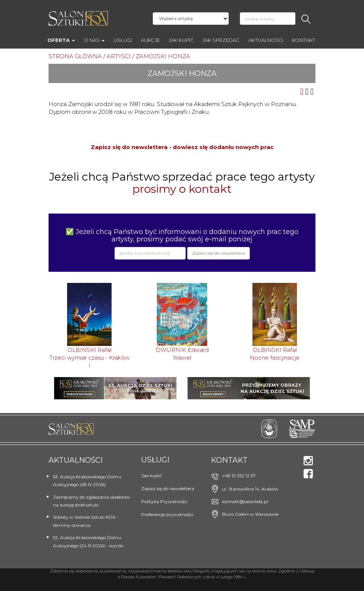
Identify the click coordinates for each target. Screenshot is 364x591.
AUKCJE (150, 40)
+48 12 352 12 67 (239, 476)
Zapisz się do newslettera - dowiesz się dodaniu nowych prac (182, 147)
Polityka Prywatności (164, 501)
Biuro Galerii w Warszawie (250, 514)
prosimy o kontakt (182, 189)
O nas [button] (94, 40)
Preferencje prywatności (167, 514)
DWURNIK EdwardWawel (182, 354)
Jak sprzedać (221, 40)
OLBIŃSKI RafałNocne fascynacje (275, 354)
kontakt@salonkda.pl (245, 501)
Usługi (123, 40)
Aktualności (266, 40)
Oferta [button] (61, 40)
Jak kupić (181, 40)
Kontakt (304, 40)
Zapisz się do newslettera (168, 488)
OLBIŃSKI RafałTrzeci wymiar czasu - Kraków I (90, 358)
